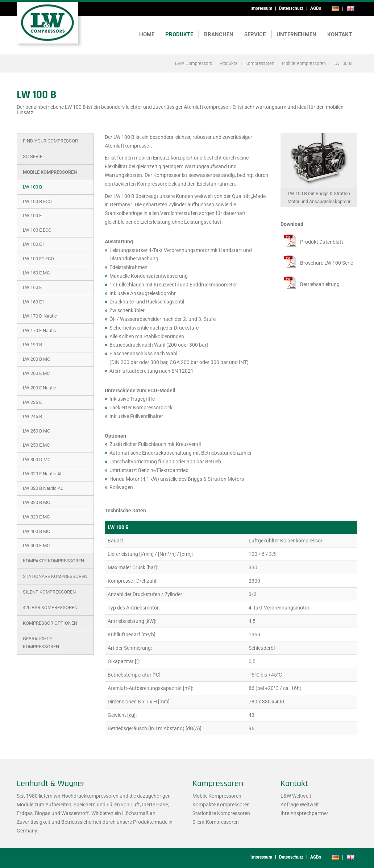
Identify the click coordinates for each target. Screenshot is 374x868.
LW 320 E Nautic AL (43, 474)
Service (255, 34)
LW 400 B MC (36, 531)
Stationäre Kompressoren (55, 576)
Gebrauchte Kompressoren (41, 643)
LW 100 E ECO (37, 230)
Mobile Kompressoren (50, 172)
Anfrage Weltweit (300, 805)
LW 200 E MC (36, 373)
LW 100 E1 (34, 244)
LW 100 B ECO (37, 201)
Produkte (179, 34)
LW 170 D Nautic (40, 316)
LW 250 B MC (36, 431)
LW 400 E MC (36, 545)
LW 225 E (32, 402)
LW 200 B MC (36, 359)
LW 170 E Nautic (40, 330)
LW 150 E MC (36, 273)
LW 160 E (32, 287)
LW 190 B (32, 345)
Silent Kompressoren (49, 592)
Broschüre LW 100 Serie (327, 263)
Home (147, 34)
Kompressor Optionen (50, 623)
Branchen (219, 34)
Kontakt (340, 34)
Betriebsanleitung (320, 284)
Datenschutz (291, 8)
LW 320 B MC (36, 502)
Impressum (261, 8)
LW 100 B (32, 187)
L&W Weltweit (296, 796)
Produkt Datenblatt (322, 242)
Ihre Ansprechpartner (304, 813)
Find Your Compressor (50, 141)
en (350, 8)
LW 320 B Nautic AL (43, 488)
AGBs (316, 8)
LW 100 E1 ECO (38, 259)
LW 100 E (32, 216)
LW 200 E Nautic (40, 388)
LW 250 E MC (36, 445)
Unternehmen (296, 34)
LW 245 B (32, 416)
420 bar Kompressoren (50, 607)
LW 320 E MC (36, 517)
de (335, 8)
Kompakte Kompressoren (53, 561)
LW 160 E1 (34, 302)
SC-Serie (33, 156)
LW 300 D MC (37, 460)
